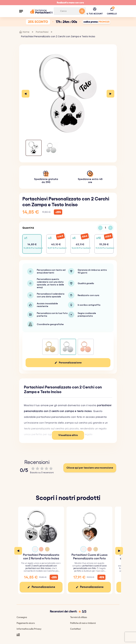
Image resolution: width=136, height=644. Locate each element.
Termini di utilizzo (79, 617)
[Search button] (82, 11)
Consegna (22, 617)
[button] (21, 11)
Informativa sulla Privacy (29, 629)
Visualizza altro (68, 435)
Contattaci (75, 629)
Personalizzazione (70, 363)
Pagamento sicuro (26, 623)
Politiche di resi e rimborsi (83, 623)
